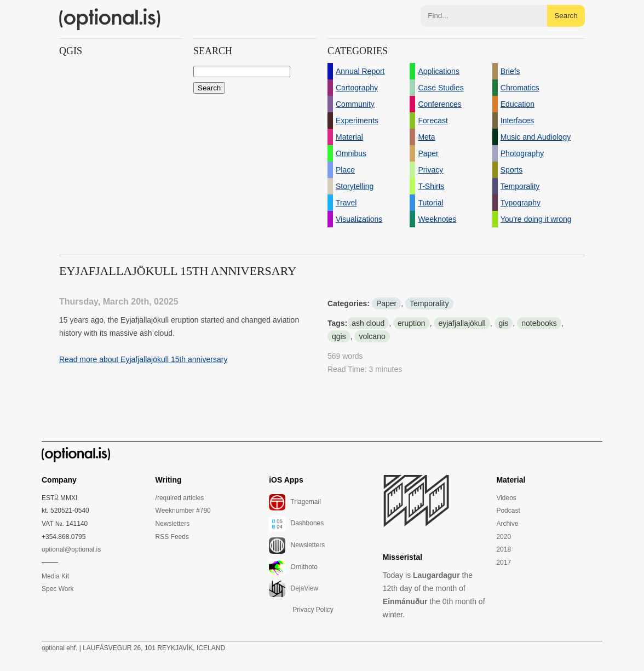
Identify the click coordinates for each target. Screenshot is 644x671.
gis (504, 323)
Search (566, 16)
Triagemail (295, 502)
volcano (372, 336)
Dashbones (296, 524)
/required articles (180, 498)
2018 (504, 549)
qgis (339, 336)
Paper (386, 303)
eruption (412, 323)
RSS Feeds (172, 537)
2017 (504, 563)
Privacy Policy (313, 610)
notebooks (539, 323)
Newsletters (173, 524)
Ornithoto (293, 567)
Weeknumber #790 (183, 511)
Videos (506, 498)
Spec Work (58, 589)
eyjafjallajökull (462, 323)
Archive (507, 524)
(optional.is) (110, 19)
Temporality (429, 303)
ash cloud (368, 323)
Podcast (508, 511)
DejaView (294, 589)
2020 (504, 537)
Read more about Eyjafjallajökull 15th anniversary (143, 359)
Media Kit (55, 576)
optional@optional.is (71, 549)
